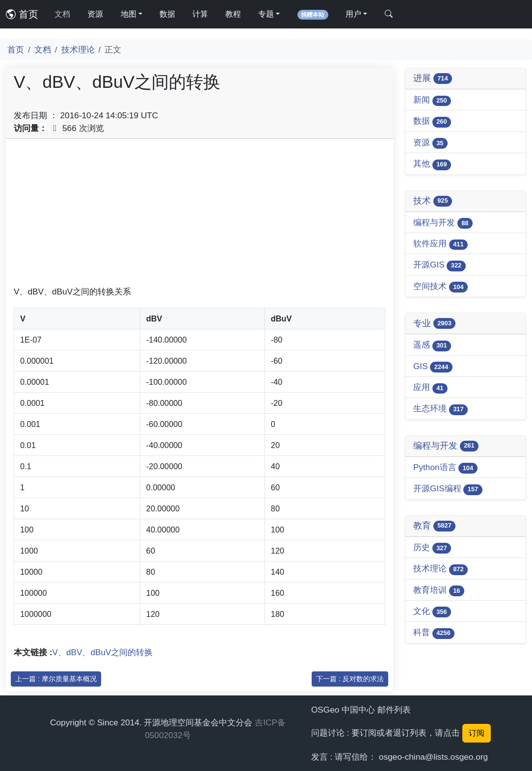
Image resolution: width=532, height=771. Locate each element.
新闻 (432, 100)
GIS (433, 367)
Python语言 (445, 468)
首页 (22, 14)
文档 (62, 14)
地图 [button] (129, 14)
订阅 (477, 733)
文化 (432, 612)
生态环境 (440, 409)
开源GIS (439, 265)
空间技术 (440, 287)
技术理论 (78, 50)
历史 (432, 548)
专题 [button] (266, 14)
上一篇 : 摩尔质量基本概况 (56, 679)
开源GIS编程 (448, 489)
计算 (200, 14)
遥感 (432, 345)
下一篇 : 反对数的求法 (350, 679)
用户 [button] (353, 14)
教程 (233, 14)
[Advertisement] (199, 215)
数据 (167, 14)
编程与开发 (443, 223)
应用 (430, 388)
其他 (432, 164)
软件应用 (440, 244)
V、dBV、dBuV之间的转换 (103, 652)
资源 (95, 14)
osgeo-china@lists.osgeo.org (433, 757)
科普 (434, 633)
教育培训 (439, 591)
